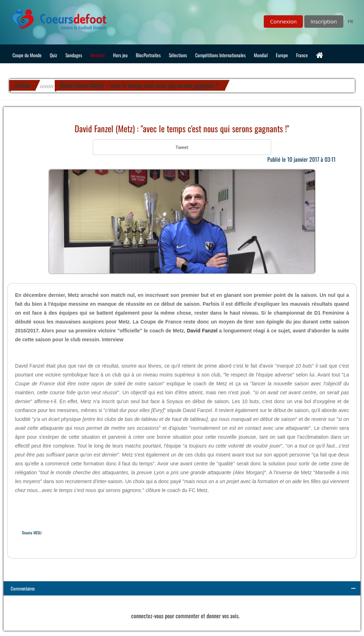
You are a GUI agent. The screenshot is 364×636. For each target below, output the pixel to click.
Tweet (182, 147)
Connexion (283, 21)
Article (22, 85)
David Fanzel (202, 331)
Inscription (324, 21)
